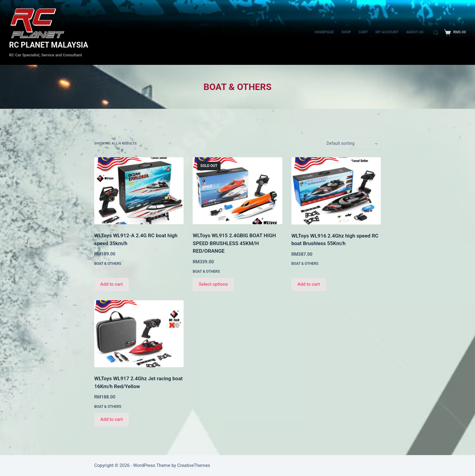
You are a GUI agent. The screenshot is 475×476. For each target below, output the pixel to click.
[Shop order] (351, 144)
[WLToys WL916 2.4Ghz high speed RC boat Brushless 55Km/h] (336, 191)
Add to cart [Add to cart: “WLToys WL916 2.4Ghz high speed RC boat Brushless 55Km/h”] (309, 284)
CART (363, 32)
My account (387, 32)
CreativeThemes (194, 465)
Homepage (324, 32)
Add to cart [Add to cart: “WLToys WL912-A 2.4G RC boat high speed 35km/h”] (111, 284)
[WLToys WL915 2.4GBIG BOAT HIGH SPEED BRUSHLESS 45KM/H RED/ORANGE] (237, 191)
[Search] (436, 33)
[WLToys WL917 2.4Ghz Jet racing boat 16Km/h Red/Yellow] (139, 334)
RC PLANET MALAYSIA (49, 45)
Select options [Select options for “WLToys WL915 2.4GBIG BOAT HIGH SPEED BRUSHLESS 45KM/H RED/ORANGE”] (213, 284)
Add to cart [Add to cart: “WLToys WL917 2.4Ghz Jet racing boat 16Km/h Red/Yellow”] (111, 419)
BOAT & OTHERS (108, 264)
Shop (346, 32)
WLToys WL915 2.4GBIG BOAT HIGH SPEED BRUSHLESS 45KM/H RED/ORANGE (234, 243)
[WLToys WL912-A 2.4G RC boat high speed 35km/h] (139, 191)
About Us (415, 32)
